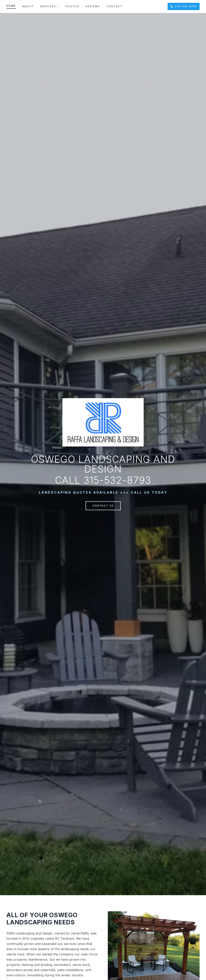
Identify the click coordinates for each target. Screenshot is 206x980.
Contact (114, 6)
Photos (72, 6)
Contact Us (103, 506)
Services (50, 6)
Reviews (93, 6)
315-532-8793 (184, 6)
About (28, 6)
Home (11, 6)
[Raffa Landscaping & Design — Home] (103, 422)
